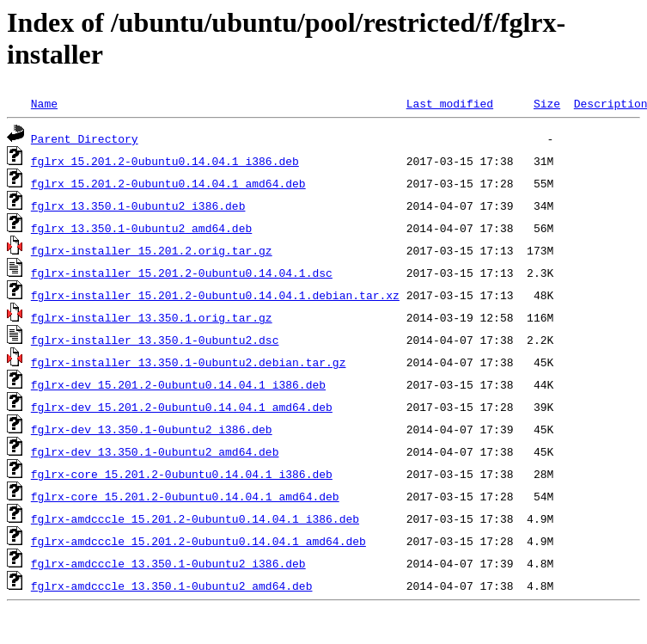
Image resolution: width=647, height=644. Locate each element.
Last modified (450, 103)
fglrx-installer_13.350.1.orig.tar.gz (152, 317)
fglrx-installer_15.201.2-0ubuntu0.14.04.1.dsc (182, 273)
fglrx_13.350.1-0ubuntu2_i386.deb (138, 205)
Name (44, 103)
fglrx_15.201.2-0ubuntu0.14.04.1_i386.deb (165, 161)
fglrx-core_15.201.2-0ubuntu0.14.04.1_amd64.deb (185, 496)
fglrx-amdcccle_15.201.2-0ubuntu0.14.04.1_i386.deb (195, 518)
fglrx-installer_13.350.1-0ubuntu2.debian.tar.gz (189, 362)
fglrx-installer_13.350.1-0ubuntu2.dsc (155, 340)
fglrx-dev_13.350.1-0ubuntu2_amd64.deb (155, 451)
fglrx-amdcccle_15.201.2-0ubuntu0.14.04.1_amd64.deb (198, 541)
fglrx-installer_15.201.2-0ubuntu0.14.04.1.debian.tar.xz (215, 295)
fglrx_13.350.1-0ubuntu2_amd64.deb (141, 228)
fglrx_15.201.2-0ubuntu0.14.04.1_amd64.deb (168, 183)
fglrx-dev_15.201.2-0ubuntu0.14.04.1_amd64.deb (182, 407)
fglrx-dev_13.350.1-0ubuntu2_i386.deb (152, 429)
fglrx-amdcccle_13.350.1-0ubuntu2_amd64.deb (172, 586)
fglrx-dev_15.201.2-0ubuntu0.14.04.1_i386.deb (178, 384)
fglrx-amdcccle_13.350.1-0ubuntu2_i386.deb (168, 563)
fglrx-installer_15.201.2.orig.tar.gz (152, 250)
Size (547, 103)
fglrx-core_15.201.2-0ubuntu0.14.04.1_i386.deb (182, 474)
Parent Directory (85, 138)
